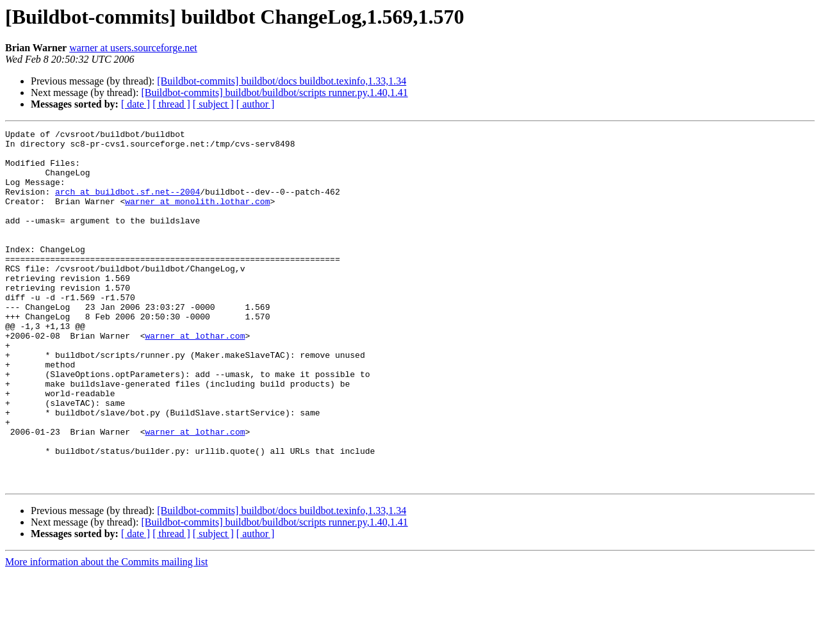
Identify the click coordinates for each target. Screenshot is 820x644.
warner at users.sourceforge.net (133, 48)
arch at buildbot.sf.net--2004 (127, 205)
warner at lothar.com (195, 378)
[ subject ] (213, 104)
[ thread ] (171, 104)
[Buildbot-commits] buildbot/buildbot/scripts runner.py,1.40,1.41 (274, 93)
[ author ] (256, 104)
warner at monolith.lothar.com (197, 216)
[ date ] (135, 104)
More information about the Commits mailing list (106, 633)
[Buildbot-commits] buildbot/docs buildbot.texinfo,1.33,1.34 (282, 81)
